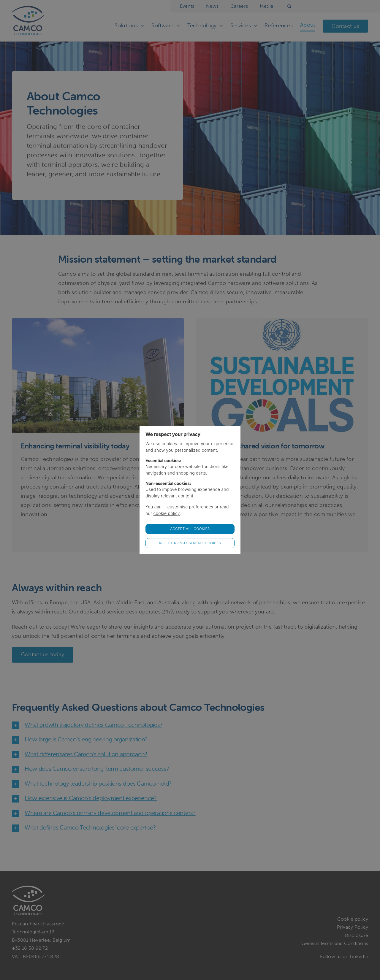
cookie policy (167, 513)
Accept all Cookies (190, 529)
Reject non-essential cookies (190, 543)
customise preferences (190, 507)
